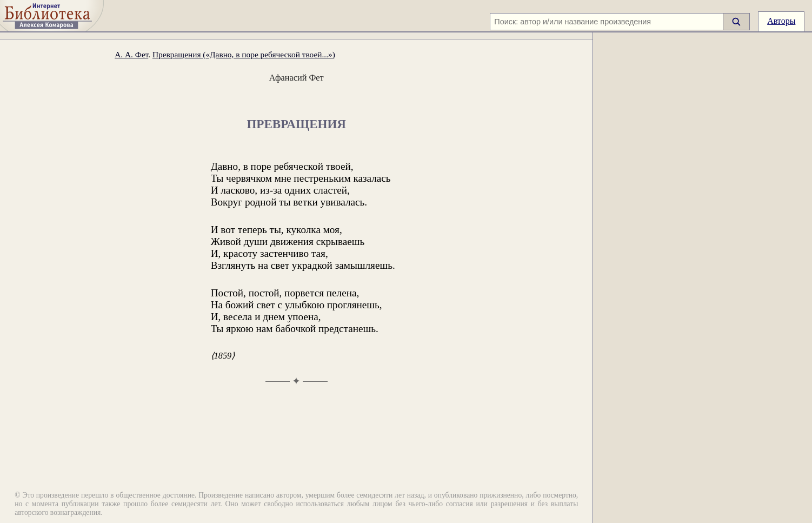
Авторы (781, 21)
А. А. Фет (131, 54)
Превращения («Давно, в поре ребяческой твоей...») (244, 54)
